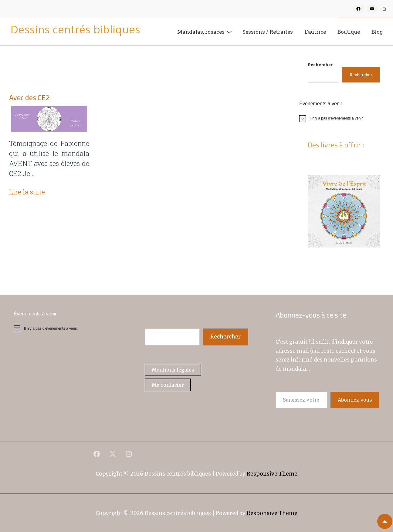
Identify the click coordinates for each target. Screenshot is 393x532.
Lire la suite (27, 192)
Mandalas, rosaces (205, 32)
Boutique (349, 32)
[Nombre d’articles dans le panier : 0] (384, 9)
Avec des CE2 (29, 97)
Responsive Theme (272, 474)
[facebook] (97, 454)
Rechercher (320, 65)
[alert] (344, 118)
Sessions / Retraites (268, 32)
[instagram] (129, 454)
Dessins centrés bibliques (76, 29)
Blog (377, 32)
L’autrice (315, 32)
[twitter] (113, 454)
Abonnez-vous (355, 400)
